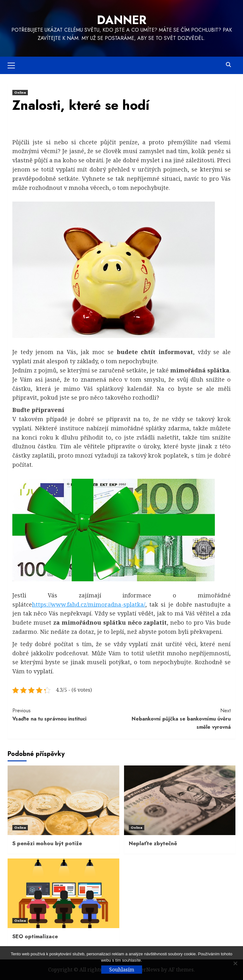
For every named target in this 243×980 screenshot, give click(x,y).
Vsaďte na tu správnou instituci (67, 715)
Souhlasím (122, 970)
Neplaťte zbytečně (153, 843)
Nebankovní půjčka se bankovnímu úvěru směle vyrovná (176, 718)
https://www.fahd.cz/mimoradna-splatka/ (89, 604)
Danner (122, 20)
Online (20, 92)
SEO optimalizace (35, 936)
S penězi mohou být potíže (47, 843)
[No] (235, 963)
